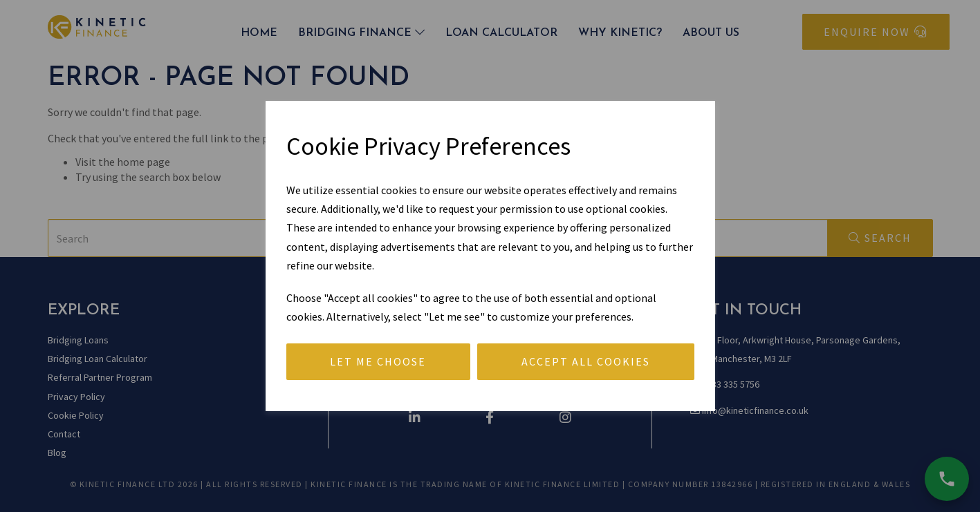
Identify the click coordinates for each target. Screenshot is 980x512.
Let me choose (378, 361)
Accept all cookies (586, 361)
